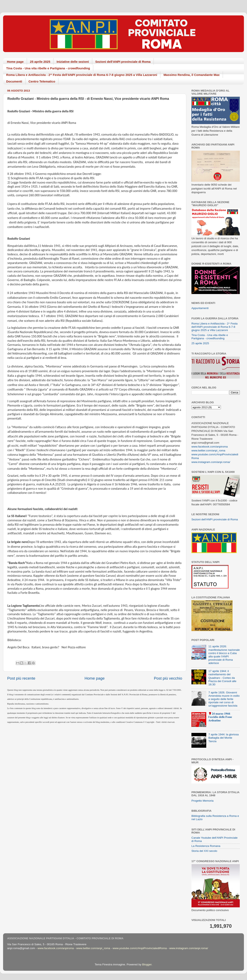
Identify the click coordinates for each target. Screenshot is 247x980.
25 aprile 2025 (40, 62)
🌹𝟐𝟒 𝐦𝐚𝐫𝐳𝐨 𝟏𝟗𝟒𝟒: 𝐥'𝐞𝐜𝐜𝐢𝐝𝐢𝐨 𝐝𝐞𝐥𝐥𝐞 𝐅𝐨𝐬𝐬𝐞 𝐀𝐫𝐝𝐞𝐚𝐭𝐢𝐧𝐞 (220, 717)
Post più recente (21, 678)
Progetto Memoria (202, 801)
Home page (15, 62)
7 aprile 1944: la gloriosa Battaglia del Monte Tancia (223, 738)
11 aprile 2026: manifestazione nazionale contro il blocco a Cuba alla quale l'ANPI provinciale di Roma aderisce (224, 655)
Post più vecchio (168, 678)
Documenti (14, 81)
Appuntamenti (200, 308)
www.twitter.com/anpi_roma (208, 450)
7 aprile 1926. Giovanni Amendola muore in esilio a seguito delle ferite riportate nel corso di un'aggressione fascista (224, 699)
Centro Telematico (42, 81)
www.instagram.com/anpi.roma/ (211, 462)
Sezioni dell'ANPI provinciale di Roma (123, 62)
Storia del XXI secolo (204, 851)
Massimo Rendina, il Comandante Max (192, 75)
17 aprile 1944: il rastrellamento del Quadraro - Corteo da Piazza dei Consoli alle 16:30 (222, 678)
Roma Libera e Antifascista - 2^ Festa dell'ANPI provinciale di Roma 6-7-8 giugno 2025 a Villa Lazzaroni (82, 75)
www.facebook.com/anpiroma (210, 447)
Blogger (147, 964)
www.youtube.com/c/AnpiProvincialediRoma (140, 948)
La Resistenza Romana (206, 846)
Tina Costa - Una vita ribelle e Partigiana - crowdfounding (48, 68)
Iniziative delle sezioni (73, 62)
